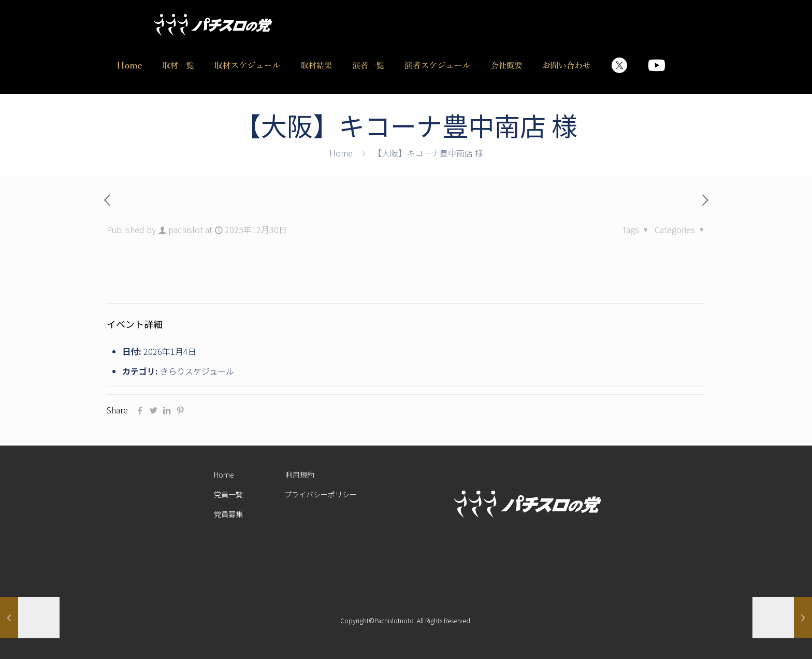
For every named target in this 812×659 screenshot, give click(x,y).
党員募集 (228, 514)
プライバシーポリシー (321, 494)
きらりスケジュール (197, 371)
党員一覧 (228, 494)
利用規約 (300, 475)
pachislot (186, 230)
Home (341, 153)
